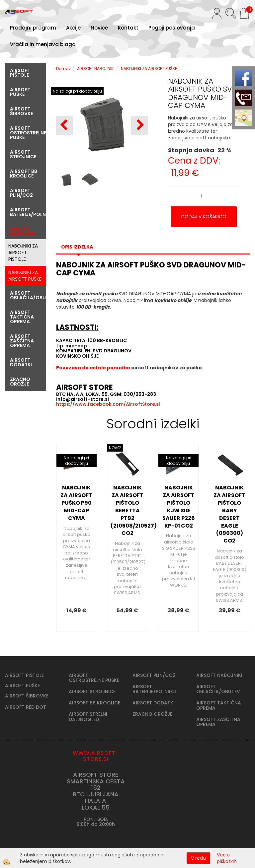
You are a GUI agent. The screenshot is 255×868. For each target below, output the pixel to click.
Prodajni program (33, 28)
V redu (198, 858)
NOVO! (115, 448)
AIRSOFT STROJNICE (92, 691)
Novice (99, 28)
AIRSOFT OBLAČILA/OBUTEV (218, 689)
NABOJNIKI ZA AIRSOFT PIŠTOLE (23, 253)
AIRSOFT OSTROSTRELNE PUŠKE (94, 678)
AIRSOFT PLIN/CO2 (154, 675)
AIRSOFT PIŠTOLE (24, 675)
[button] (140, 125)
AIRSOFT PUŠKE (22, 686)
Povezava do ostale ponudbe (94, 368)
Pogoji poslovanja (172, 28)
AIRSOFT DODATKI (154, 703)
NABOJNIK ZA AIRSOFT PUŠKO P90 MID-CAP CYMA (76, 503)
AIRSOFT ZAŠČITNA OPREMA (218, 722)
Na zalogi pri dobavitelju (77, 91)
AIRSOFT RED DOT (26, 707)
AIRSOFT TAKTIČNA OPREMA (219, 705)
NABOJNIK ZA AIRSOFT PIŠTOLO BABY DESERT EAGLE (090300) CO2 (229, 514)
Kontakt (128, 28)
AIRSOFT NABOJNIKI (96, 69)
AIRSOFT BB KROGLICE (94, 703)
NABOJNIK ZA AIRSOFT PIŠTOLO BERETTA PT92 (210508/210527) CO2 (127, 510)
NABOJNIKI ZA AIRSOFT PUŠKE (25, 276)
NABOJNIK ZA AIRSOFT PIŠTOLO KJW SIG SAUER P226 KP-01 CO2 (179, 506)
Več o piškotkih (227, 858)
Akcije (73, 28)
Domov (63, 69)
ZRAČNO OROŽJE (152, 714)
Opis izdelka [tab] (77, 247)
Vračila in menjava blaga (43, 44)
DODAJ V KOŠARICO (204, 217)
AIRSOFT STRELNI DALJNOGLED (88, 717)
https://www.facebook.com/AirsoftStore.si (108, 404)
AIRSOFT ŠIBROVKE (27, 696)
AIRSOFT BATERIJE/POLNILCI (154, 689)
